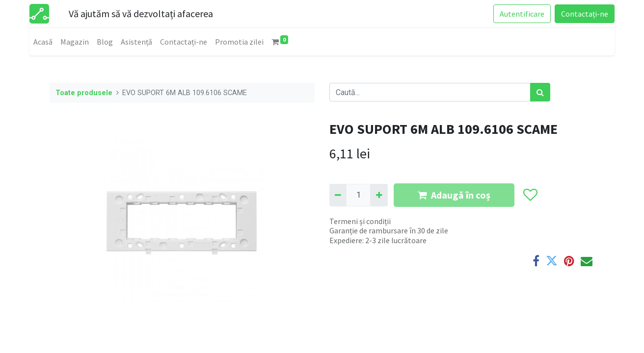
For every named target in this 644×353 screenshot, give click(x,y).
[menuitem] (43, 42)
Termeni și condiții (360, 221)
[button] (530, 195)
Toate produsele (84, 93)
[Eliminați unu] (338, 195)
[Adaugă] (379, 195)
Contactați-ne (585, 14)
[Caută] (540, 92)
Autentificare (522, 14)
